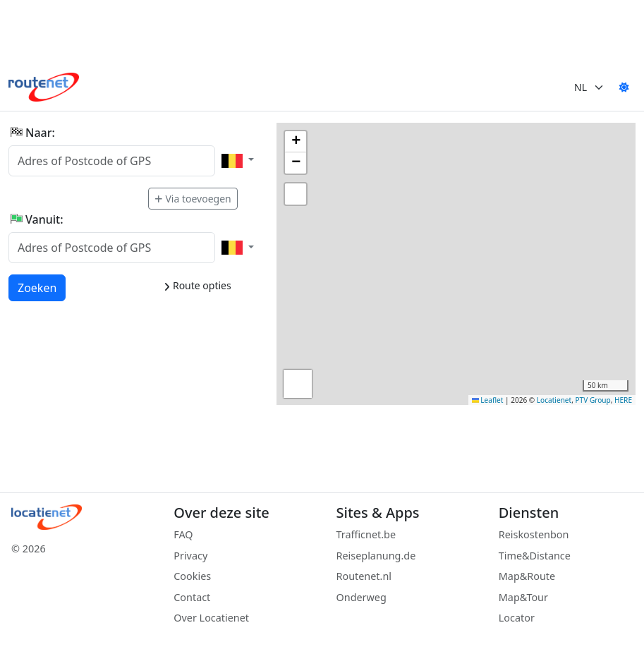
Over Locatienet (211, 618)
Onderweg (362, 597)
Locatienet (554, 400)
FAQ (183, 534)
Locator (517, 618)
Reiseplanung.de (376, 556)
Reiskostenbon (534, 534)
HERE (623, 400)
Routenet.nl (364, 576)
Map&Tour (523, 597)
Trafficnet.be (366, 534)
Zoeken (38, 287)
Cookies (192, 576)
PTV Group (593, 400)
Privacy (190, 556)
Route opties (197, 285)
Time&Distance (535, 556)
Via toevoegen (193, 199)
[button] (296, 142)
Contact (192, 597)
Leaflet (488, 400)
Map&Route (527, 576)
